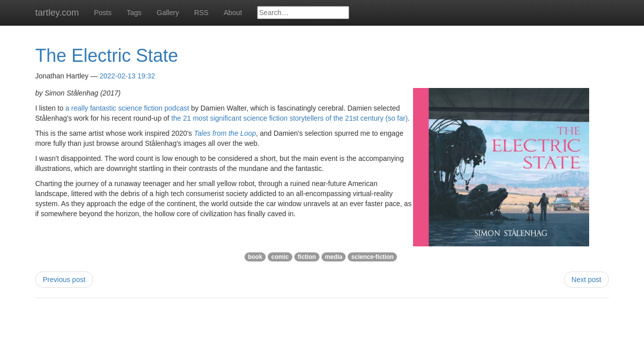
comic (280, 257)
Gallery (168, 13)
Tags (134, 13)
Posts (103, 13)
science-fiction (372, 257)
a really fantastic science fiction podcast (127, 108)
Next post (586, 280)
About (233, 13)
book (255, 257)
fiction (307, 257)
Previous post (64, 280)
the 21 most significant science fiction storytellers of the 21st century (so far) (289, 118)
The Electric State (107, 56)
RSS (202, 13)
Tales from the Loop (225, 133)
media (334, 257)
